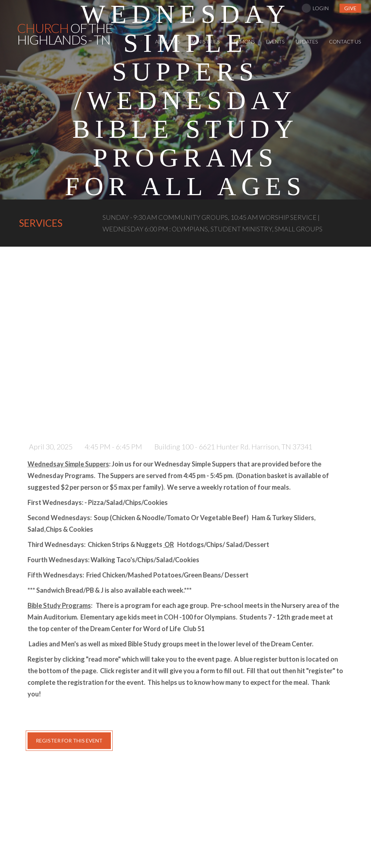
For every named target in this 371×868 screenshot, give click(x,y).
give (350, 8)
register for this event (69, 741)
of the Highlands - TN (65, 34)
